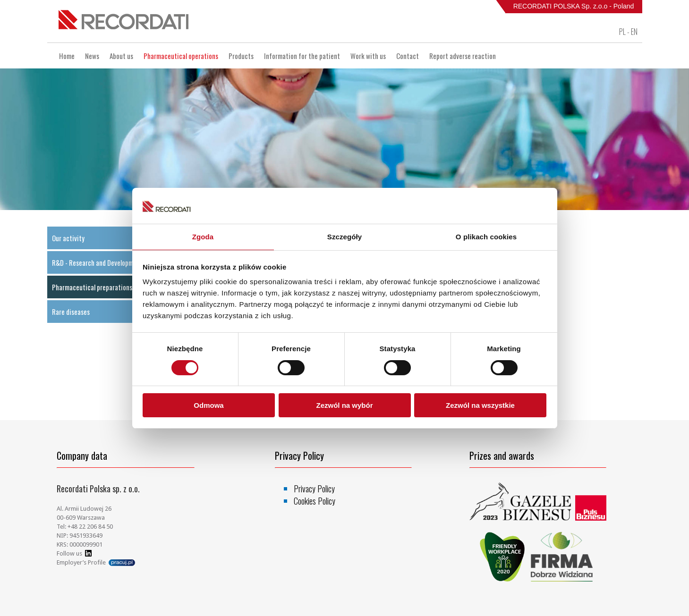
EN (634, 32)
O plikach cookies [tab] (486, 237)
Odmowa (208, 405)
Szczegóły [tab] (344, 237)
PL (622, 32)
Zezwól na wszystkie (480, 405)
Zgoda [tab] (203, 237)
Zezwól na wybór (344, 405)
